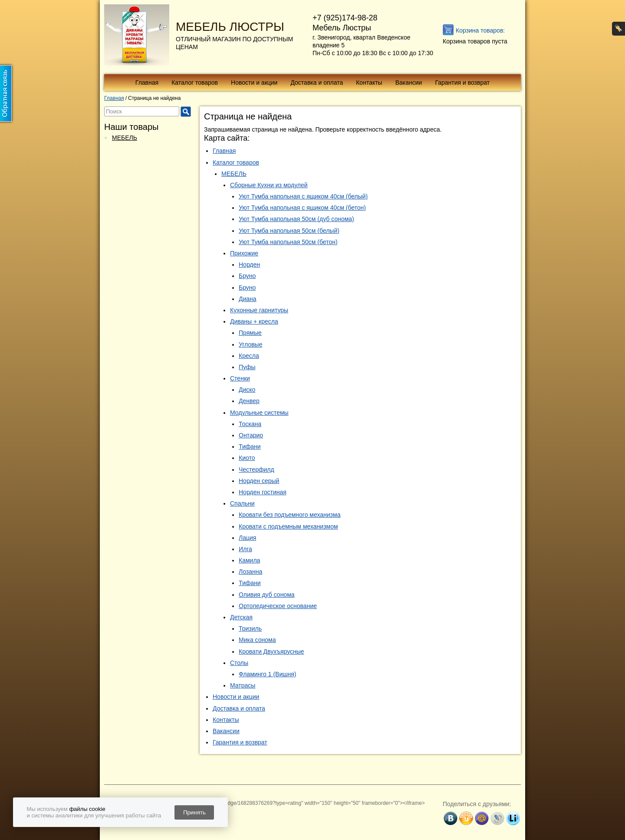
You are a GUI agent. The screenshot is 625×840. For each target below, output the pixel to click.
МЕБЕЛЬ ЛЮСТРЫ (230, 27)
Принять (194, 812)
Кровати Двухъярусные (271, 651)
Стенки (240, 378)
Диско (247, 390)
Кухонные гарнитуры (259, 310)
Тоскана (250, 424)
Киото (247, 458)
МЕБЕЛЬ (125, 138)
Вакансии (409, 83)
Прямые (250, 333)
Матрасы (243, 685)
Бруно (247, 276)
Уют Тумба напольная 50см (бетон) (288, 242)
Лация (247, 538)
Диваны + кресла (254, 321)
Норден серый (259, 481)
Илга (245, 549)
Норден (249, 265)
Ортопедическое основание (278, 606)
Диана (248, 299)
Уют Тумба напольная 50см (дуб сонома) (296, 219)
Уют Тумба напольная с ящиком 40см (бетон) (302, 208)
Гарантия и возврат (462, 83)
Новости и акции (254, 83)
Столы (239, 663)
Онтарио (251, 435)
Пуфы (247, 367)
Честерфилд (257, 470)
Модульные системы (259, 413)
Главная (147, 83)
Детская (241, 617)
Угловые (250, 344)
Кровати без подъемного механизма (289, 515)
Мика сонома (257, 640)
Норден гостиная (263, 492)
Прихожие (244, 253)
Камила (249, 560)
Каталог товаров (195, 83)
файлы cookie (87, 809)
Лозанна (250, 572)
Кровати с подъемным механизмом (288, 526)
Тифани (250, 446)
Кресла (249, 356)
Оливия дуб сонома (267, 595)
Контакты (369, 83)
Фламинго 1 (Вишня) (268, 674)
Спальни (242, 503)
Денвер (249, 401)
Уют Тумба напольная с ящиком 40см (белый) (303, 196)
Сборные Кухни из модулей (269, 185)
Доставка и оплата (317, 83)
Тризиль (250, 628)
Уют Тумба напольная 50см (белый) (289, 231)
